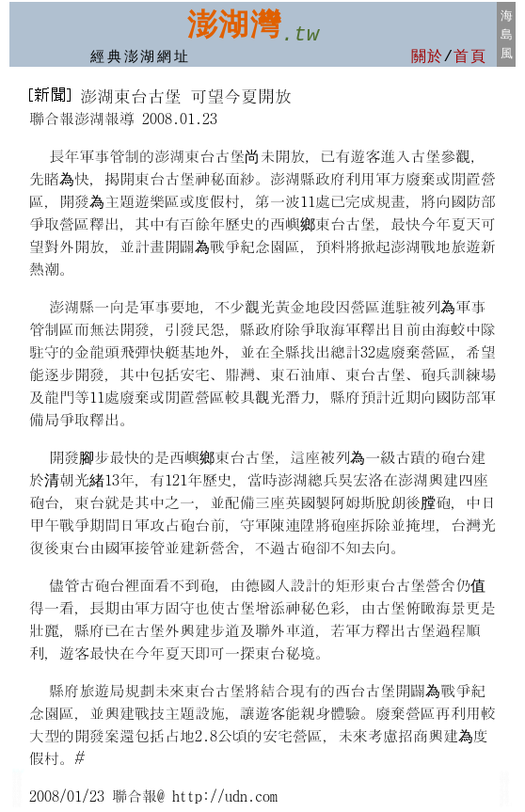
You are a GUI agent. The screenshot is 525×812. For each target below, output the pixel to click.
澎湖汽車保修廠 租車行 (505, 796)
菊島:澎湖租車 (18, 771)
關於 (428, 57)
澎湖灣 (234, 24)
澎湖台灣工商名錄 (17, 781)
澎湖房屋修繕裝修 (17, 788)
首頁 (470, 57)
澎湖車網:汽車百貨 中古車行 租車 (505, 785)
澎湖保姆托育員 (17, 798)
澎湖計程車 (17, 803)
